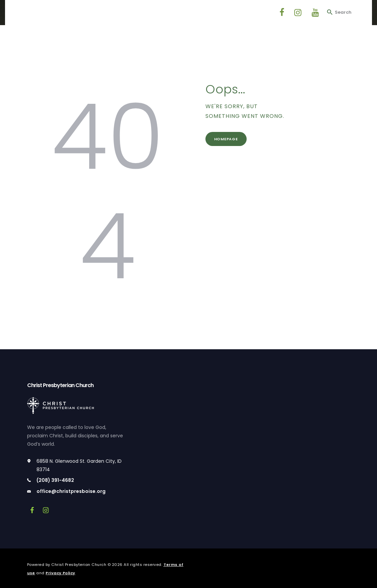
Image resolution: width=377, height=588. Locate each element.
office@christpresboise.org (71, 491)
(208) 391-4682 (55, 480)
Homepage (227, 139)
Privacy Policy (61, 573)
